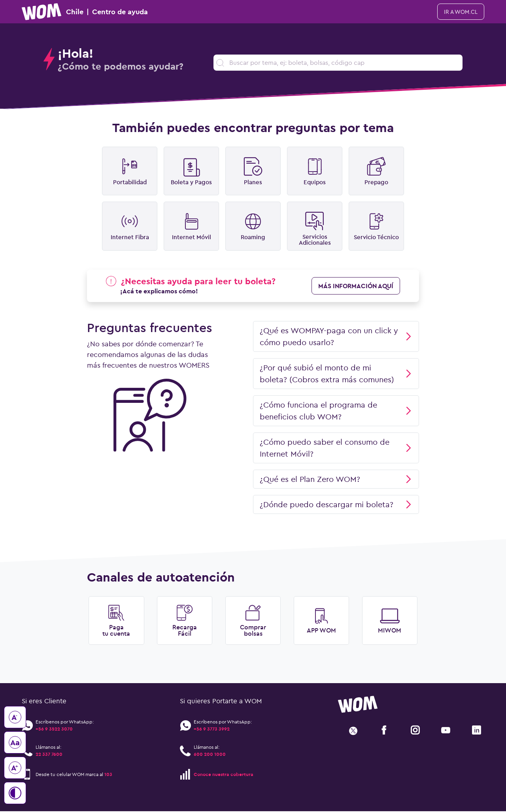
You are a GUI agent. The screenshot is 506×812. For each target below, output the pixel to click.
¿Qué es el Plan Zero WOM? (336, 479)
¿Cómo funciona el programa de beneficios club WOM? (336, 411)
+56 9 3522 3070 (54, 730)
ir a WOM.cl (461, 12)
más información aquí (356, 286)
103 (108, 775)
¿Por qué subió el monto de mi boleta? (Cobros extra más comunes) (336, 374)
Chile (85, 12)
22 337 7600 (49, 755)
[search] (338, 63)
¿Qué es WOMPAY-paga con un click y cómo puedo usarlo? (336, 337)
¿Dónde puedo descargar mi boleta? (336, 505)
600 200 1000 (210, 755)
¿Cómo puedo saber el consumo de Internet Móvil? (336, 448)
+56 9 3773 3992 (212, 730)
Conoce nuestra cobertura (224, 775)
